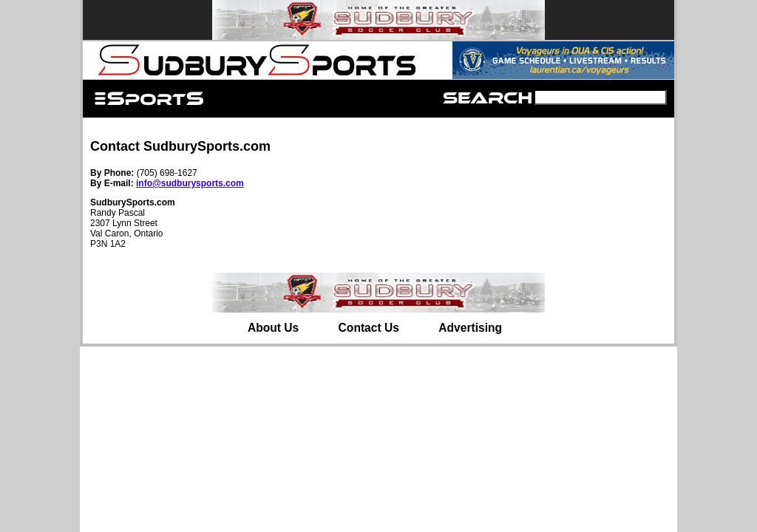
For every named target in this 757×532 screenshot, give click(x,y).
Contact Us (369, 328)
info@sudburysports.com (190, 183)
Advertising (470, 328)
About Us (273, 328)
